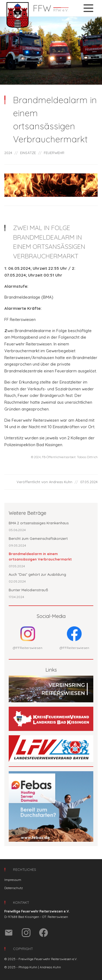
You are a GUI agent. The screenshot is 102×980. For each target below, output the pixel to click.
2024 (8, 153)
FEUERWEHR (54, 153)
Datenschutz (14, 888)
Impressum (13, 880)
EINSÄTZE (28, 153)
